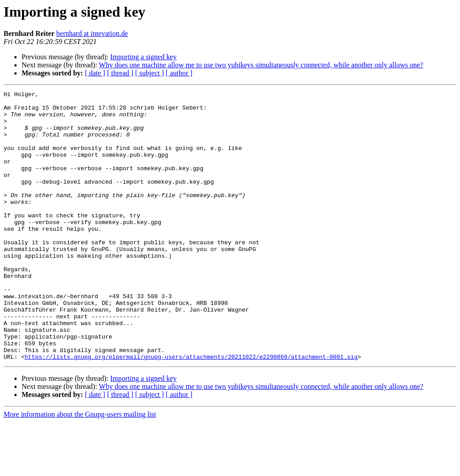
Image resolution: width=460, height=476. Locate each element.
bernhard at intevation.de (92, 33)
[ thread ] (120, 73)
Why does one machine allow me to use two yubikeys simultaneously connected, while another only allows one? (261, 65)
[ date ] (95, 73)
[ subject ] (150, 73)
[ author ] (179, 73)
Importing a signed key (143, 57)
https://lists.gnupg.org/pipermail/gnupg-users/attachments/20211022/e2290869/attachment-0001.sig (191, 410)
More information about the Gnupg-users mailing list (80, 468)
